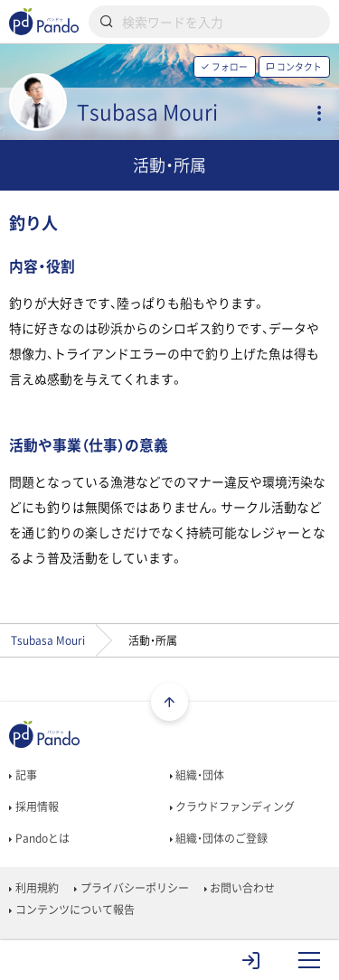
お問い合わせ (240, 888)
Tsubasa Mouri (48, 640)
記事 (23, 775)
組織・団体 (197, 775)
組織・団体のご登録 (219, 838)
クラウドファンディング (232, 807)
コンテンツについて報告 (71, 910)
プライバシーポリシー (131, 888)
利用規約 (33, 888)
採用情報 (33, 807)
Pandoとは (39, 838)
